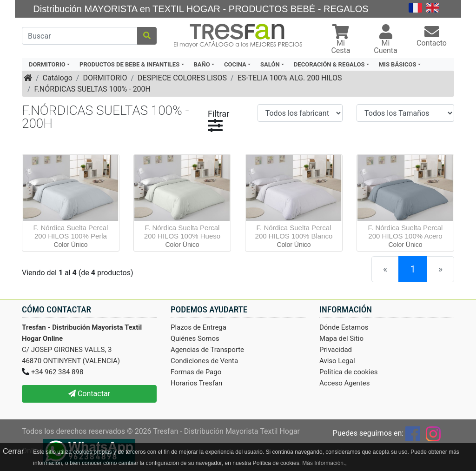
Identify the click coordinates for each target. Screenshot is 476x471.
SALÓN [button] (270, 64)
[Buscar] (80, 36)
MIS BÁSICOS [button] (398, 64)
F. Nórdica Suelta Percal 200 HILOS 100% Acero (406, 232)
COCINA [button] (235, 64)
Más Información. (324, 463)
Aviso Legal (337, 361)
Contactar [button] (89, 394)
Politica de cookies (349, 372)
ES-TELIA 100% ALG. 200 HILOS (290, 78)
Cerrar (13, 451)
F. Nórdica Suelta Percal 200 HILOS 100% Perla (71, 232)
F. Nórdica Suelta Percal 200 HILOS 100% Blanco (294, 232)
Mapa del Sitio (341, 338)
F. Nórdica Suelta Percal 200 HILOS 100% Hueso (182, 232)
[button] (341, 40)
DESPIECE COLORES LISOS (182, 78)
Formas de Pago (196, 372)
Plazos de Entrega (198, 327)
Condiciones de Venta (204, 361)
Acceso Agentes (345, 383)
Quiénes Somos (195, 338)
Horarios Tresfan (196, 383)
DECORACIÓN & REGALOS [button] (329, 64)
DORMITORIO (105, 78)
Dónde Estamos (344, 327)
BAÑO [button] (202, 64)
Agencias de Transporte (207, 350)
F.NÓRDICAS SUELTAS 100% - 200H (93, 89)
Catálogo (58, 78)
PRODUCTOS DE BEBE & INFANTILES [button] (129, 64)
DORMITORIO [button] (47, 64)
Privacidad (336, 350)
